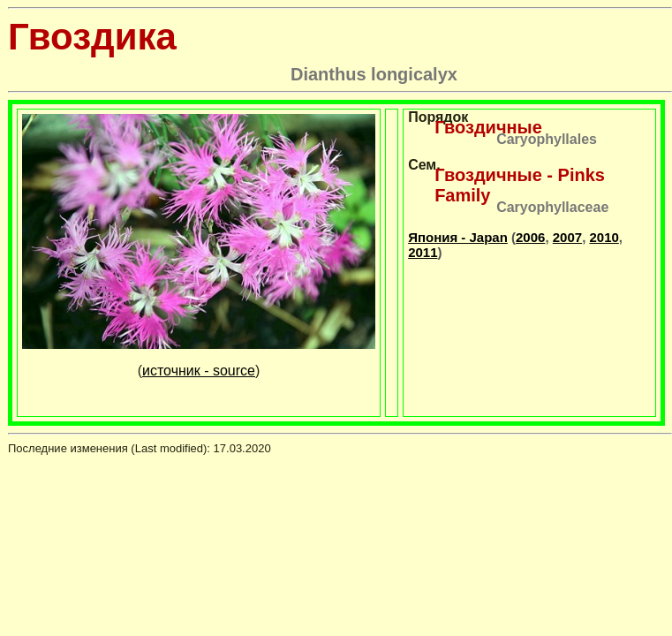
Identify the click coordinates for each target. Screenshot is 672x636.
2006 (530, 237)
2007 (567, 237)
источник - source (199, 371)
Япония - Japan (458, 237)
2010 (604, 237)
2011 (423, 252)
